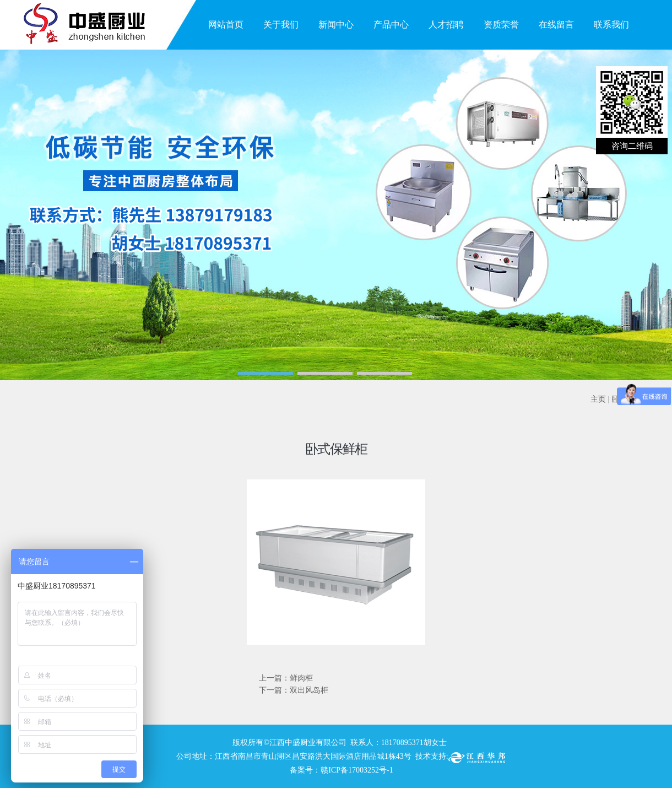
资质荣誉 (501, 25)
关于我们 (281, 25)
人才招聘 (446, 25)
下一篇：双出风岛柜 (294, 690)
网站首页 (226, 25)
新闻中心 (336, 25)
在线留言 (556, 25)
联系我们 (611, 25)
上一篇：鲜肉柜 (286, 678)
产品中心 (391, 25)
